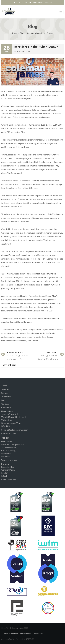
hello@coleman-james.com (42, 2)
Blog (22, 33)
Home (15, 33)
